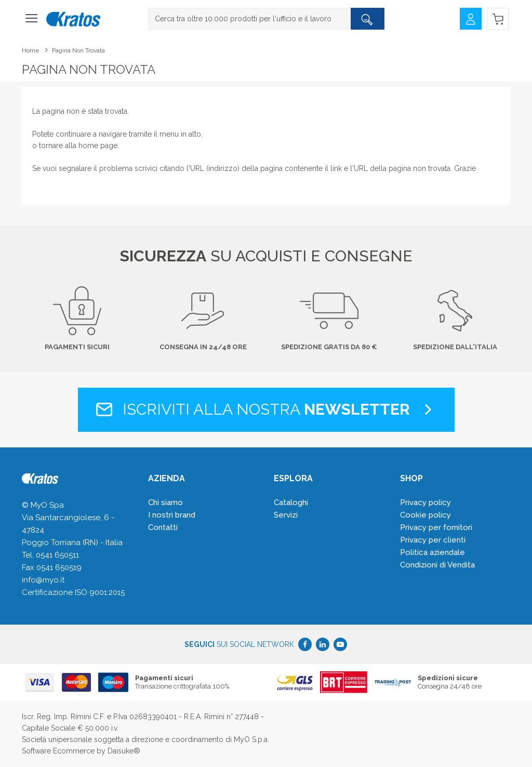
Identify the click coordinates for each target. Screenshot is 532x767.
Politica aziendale (433, 552)
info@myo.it (43, 580)
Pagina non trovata (78, 50)
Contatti (163, 527)
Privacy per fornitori (436, 527)
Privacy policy (425, 502)
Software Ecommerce (58, 751)
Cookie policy (425, 515)
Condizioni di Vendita (437, 565)
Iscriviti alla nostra (266, 409)
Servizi (286, 515)
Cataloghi (291, 502)
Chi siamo (165, 502)
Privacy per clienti (433, 540)
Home (30, 50)
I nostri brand (172, 515)
